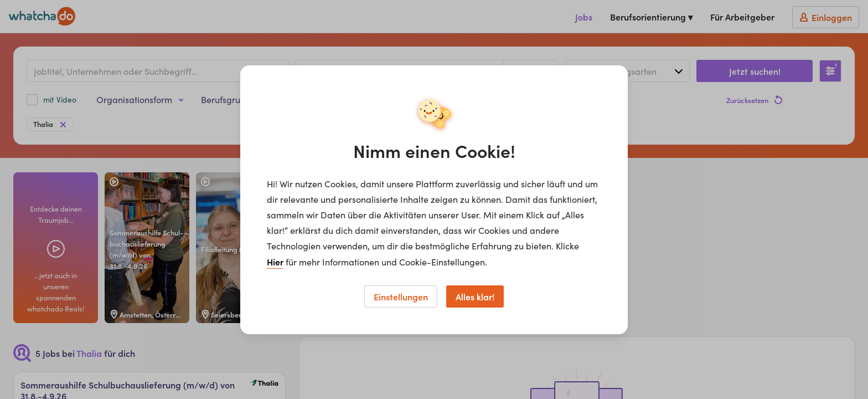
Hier (275, 262)
